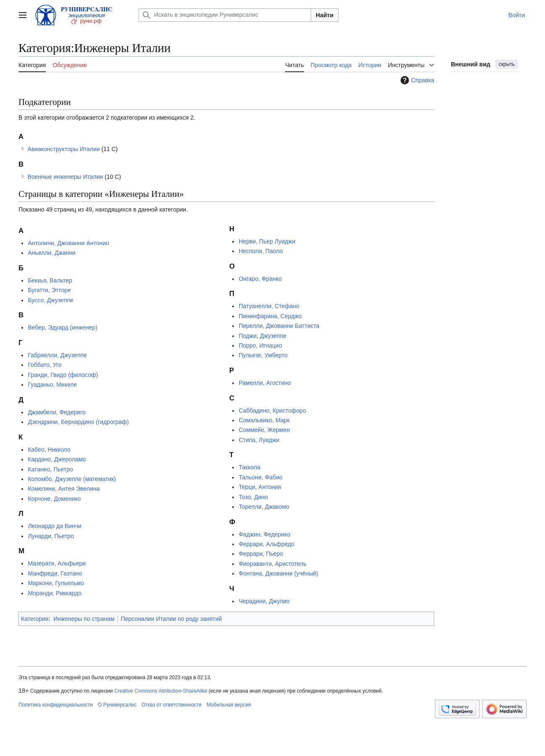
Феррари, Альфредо (266, 544)
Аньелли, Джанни (52, 253)
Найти (325, 15)
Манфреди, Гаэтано (55, 573)
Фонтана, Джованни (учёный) (278, 573)
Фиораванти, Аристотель (272, 564)
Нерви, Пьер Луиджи (267, 241)
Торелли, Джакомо (264, 507)
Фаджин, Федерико (264, 534)
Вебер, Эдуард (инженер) (62, 327)
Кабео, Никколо (49, 450)
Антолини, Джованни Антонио (68, 243)
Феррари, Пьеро (261, 554)
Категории (35, 619)
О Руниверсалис (117, 705)
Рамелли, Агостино (265, 383)
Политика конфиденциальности (56, 705)
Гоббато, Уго (45, 365)
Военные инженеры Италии (65, 177)
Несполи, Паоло (261, 251)
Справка (416, 80)
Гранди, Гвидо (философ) (63, 375)
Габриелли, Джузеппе (57, 355)
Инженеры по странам (84, 619)
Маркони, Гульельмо (56, 583)
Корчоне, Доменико (54, 499)
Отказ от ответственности (172, 705)
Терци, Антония (260, 487)
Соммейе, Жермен (264, 430)
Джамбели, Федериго (56, 412)
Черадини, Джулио (264, 601)
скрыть (507, 64)
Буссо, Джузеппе (50, 300)
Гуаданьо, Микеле (52, 385)
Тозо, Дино (253, 497)
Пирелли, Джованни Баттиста (279, 326)
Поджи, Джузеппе (262, 336)
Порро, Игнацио (260, 345)
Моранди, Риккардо (55, 593)
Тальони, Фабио (260, 477)
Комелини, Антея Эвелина (64, 489)
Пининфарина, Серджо (270, 316)
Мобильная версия (229, 705)
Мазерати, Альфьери (57, 563)
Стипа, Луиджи (259, 440)
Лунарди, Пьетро (51, 536)
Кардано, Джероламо (57, 459)
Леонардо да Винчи (54, 526)
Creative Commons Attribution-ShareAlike (161, 691)
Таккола (249, 467)
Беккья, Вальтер (50, 280)
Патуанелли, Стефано (269, 306)
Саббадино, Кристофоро (272, 411)
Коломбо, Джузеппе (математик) (72, 479)
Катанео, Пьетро (50, 469)
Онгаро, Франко (260, 279)
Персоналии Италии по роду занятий (172, 619)
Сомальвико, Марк (264, 420)
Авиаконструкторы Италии (63, 149)
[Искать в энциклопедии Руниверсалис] (225, 15)
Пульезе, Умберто (263, 355)
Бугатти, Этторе (49, 290)
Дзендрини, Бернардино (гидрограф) (78, 422)
